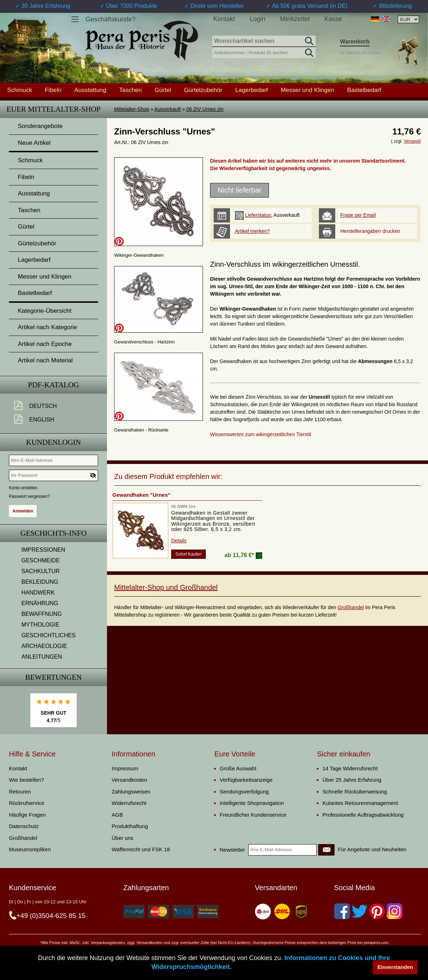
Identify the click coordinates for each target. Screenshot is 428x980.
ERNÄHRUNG (40, 603)
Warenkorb (355, 42)
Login (258, 19)
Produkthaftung (130, 826)
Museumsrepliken (30, 849)
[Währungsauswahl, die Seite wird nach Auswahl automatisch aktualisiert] (408, 19)
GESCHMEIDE (41, 560)
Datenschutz (24, 826)
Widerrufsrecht (129, 803)
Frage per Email (358, 215)
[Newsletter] (326, 850)
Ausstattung (90, 90)
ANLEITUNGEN (42, 657)
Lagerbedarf (251, 90)
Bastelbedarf (364, 90)
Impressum (125, 768)
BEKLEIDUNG (40, 582)
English (42, 420)
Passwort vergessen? (29, 496)
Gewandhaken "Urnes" (141, 495)
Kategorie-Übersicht (45, 311)
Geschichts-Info (53, 533)
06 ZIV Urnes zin (205, 109)
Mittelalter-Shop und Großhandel (166, 587)
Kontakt (224, 19)
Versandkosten (129, 780)
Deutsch (43, 406)
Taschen (130, 90)
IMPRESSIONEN (43, 550)
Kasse (333, 19)
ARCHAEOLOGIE (44, 646)
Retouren (20, 792)
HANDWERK (38, 593)
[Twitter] (360, 911)
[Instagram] (394, 911)
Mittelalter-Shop (132, 109)
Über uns (123, 838)
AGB (117, 815)
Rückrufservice (27, 803)
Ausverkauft (168, 109)
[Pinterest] (377, 911)
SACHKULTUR (40, 571)
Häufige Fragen (27, 815)
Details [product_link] (179, 541)
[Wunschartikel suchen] (264, 41)
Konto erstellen (23, 488)
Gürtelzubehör (203, 90)
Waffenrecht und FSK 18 (141, 849)
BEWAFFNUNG (42, 614)
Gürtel (163, 90)
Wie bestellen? (26, 780)
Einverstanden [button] (395, 967)
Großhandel (351, 607)
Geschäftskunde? (111, 19)
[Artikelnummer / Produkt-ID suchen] (264, 52)
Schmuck (20, 90)
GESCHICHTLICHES (49, 635)
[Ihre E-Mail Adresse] (53, 460)
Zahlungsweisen (131, 792)
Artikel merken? (252, 231)
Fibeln (53, 90)
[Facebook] (342, 911)
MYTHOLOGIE (40, 625)
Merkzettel (295, 19)
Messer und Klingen (307, 90)
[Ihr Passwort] (53, 475)
